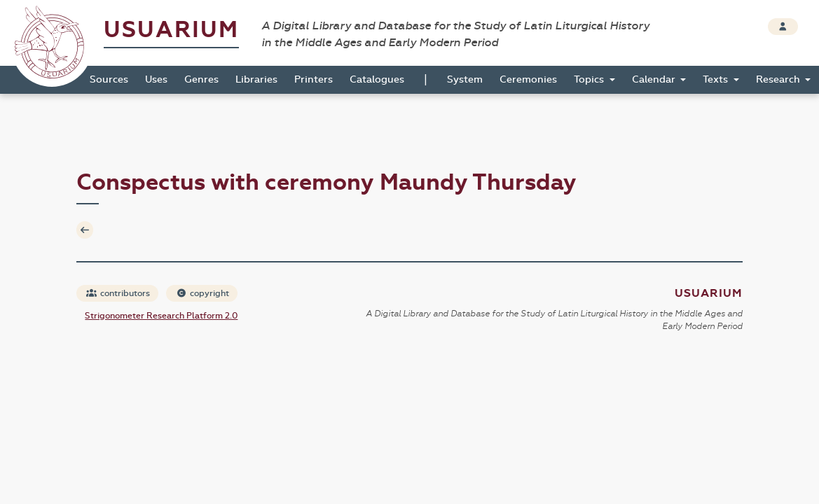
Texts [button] (717, 79)
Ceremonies (528, 79)
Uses (156, 79)
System (465, 79)
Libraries (256, 79)
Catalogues (377, 79)
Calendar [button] (655, 79)
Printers (314, 79)
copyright (202, 293)
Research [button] (779, 79)
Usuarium (171, 30)
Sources (109, 79)
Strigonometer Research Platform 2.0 (161, 316)
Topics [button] (590, 79)
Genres (201, 79)
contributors (118, 293)
